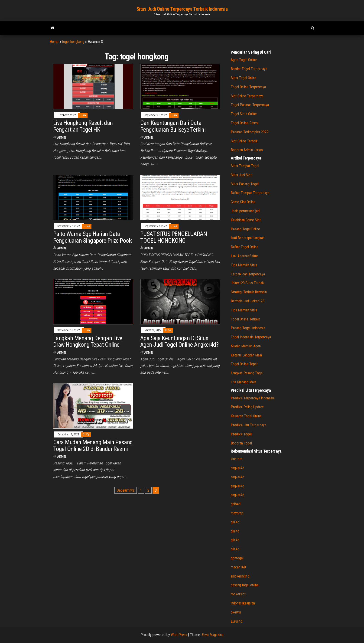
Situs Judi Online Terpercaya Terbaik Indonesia (182, 9)
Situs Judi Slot (241, 175)
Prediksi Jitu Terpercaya (249, 425)
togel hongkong (73, 42)
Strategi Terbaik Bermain (249, 292)
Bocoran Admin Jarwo (247, 150)
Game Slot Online (243, 202)
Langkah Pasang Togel (247, 373)
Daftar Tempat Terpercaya (250, 193)
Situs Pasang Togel (245, 184)
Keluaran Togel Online (246, 416)
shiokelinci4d (240, 576)
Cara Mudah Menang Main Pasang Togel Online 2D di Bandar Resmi (93, 446)
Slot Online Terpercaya (247, 96)
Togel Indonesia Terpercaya (251, 337)
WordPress (179, 635)
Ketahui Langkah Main (246, 355)
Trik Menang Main (243, 382)
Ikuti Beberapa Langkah (248, 238)
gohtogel (237, 558)
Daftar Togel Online (245, 247)
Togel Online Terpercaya (248, 87)
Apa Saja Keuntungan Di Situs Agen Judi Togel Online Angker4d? (179, 341)
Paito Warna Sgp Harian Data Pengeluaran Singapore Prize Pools (93, 237)
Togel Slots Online (244, 114)
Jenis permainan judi (245, 211)
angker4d (237, 468)
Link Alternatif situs (245, 256)
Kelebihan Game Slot (246, 220)
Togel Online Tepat (244, 364)
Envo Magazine (213, 635)
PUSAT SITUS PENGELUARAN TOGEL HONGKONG (174, 237)
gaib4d (236, 504)
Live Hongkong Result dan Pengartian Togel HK (83, 126)
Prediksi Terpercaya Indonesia (253, 398)
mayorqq (237, 513)
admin (62, 137)
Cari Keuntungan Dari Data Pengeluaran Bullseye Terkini (173, 126)
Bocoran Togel (241, 443)
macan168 (238, 567)
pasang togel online (245, 585)
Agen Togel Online (244, 60)
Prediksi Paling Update (247, 407)
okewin (236, 612)
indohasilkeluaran (243, 603)
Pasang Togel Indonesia (248, 328)
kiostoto (237, 459)
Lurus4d (237, 621)
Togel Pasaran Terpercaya (250, 105)
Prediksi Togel (241, 434)
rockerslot (238, 594)
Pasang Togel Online (245, 229)
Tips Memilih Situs (244, 265)
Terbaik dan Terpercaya (248, 274)
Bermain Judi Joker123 (248, 301)
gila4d (235, 522)
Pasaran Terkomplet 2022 (250, 132)
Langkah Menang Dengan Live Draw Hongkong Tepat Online (88, 341)
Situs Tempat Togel (245, 166)
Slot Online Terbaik (244, 141)
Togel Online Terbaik (245, 319)
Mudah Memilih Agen (246, 346)
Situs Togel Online (244, 78)
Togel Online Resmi (245, 123)
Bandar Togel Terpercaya (249, 69)
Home (54, 42)
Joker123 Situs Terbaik (248, 283)
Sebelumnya (126, 490)
